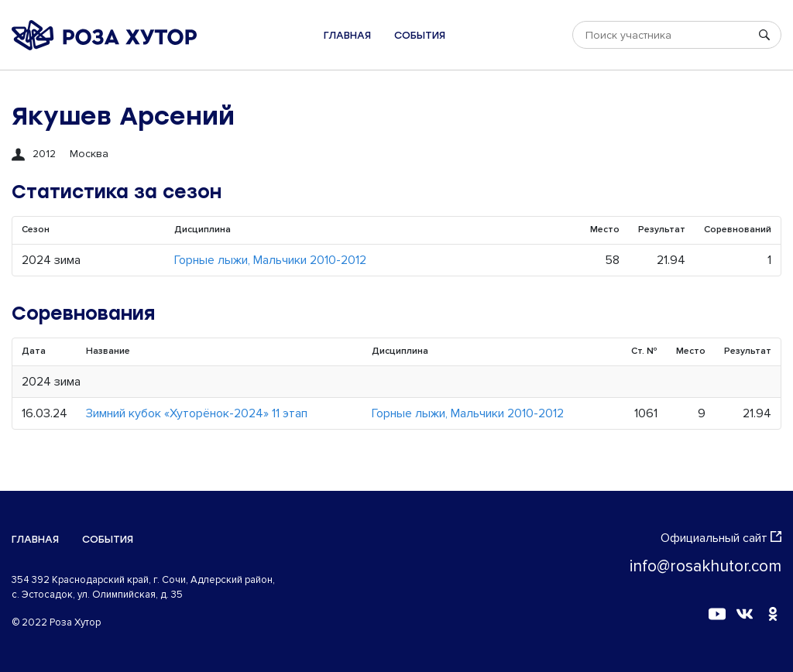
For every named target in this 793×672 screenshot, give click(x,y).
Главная (347, 35)
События (420, 35)
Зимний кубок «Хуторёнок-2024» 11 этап (197, 413)
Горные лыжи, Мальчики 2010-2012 (270, 260)
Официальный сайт (721, 538)
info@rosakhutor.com (705, 566)
